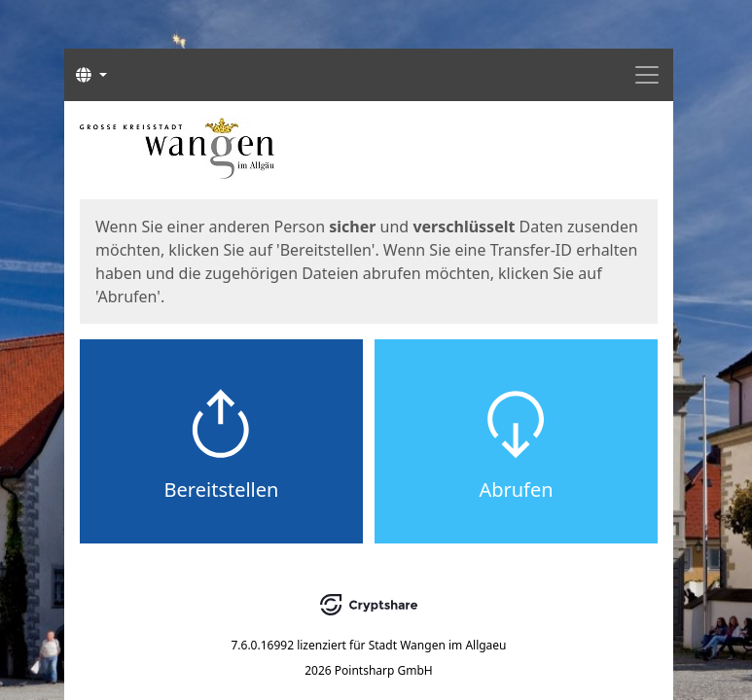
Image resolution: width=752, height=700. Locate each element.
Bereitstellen (222, 490)
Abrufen (516, 490)
